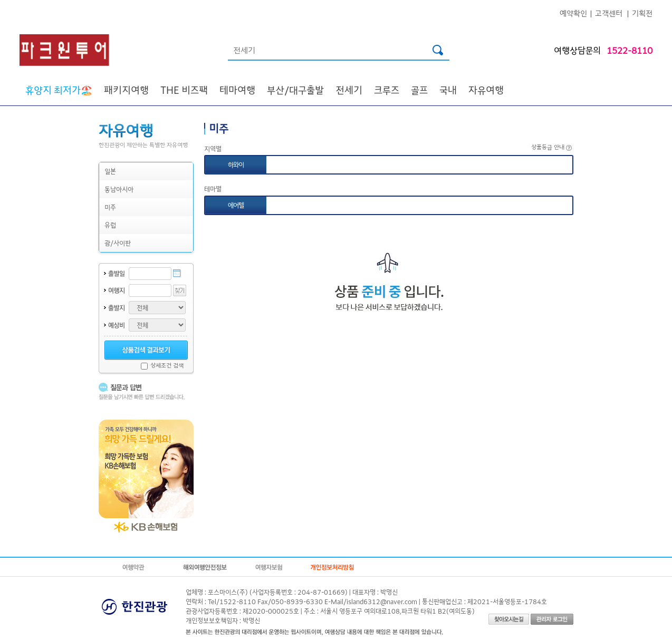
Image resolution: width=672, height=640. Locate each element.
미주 (110, 207)
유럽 (110, 225)
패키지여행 (126, 90)
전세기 (349, 90)
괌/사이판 (118, 243)
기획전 (642, 13)
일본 (110, 171)
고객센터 (609, 13)
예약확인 (573, 13)
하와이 (236, 164)
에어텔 (236, 205)
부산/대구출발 (295, 90)
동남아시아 (119, 189)
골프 (419, 90)
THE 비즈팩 (184, 90)
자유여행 (486, 90)
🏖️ (59, 90)
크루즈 (387, 90)
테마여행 (237, 90)
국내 (448, 90)
